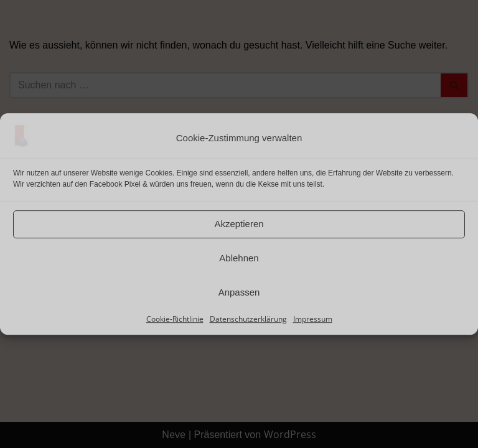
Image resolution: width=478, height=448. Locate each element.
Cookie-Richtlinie (175, 319)
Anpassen (239, 292)
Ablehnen (239, 258)
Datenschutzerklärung (248, 319)
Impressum (313, 319)
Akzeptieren (239, 224)
